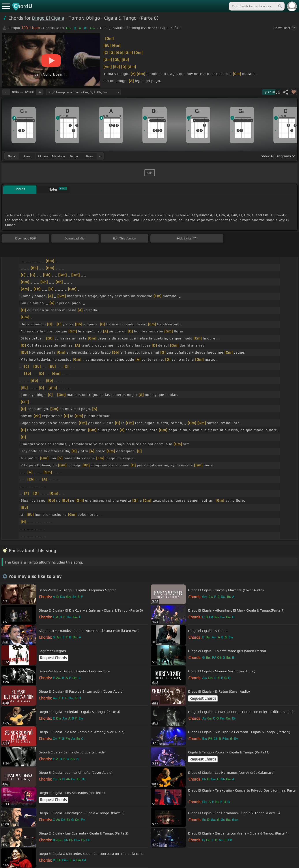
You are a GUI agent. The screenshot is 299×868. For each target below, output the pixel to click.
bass (89, 156)
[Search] (280, 6)
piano (28, 156)
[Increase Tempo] (40, 92)
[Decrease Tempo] (6, 92)
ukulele (43, 156)
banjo (74, 156)
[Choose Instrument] (100, 156)
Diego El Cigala (48, 18)
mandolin (58, 156)
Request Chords (53, 658)
